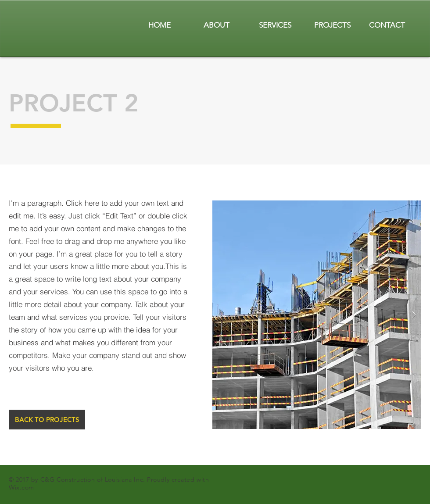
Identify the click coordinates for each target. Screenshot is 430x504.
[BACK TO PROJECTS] (47, 420)
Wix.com (21, 487)
